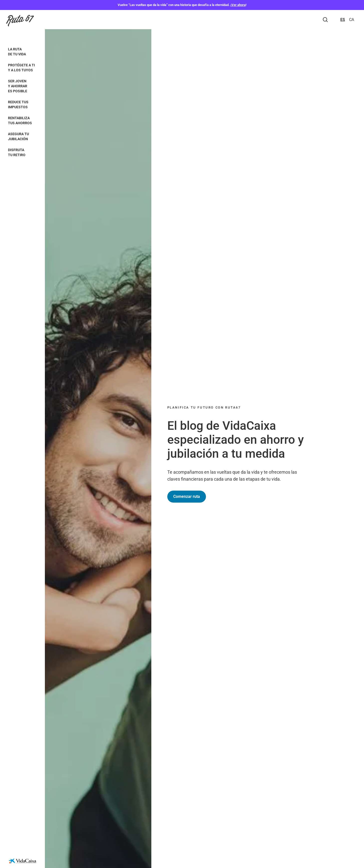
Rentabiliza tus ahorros (20, 120)
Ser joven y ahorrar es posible (18, 86)
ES (343, 20)
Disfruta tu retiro (17, 152)
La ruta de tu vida (17, 52)
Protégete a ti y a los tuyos (21, 68)
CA (352, 20)
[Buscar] (325, 20)
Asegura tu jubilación (18, 136)
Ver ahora (238, 5)
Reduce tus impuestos (18, 105)
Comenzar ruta (187, 496)
